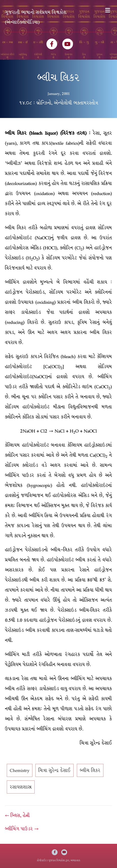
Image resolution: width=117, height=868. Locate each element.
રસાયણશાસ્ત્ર (21, 787)
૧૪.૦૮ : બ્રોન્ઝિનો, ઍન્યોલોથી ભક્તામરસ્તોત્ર (59, 103)
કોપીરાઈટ (42, 860)
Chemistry (20, 770)
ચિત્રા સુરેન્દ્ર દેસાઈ (54, 770)
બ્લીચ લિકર (90, 770)
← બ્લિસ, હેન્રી (17, 815)
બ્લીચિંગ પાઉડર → (22, 829)
